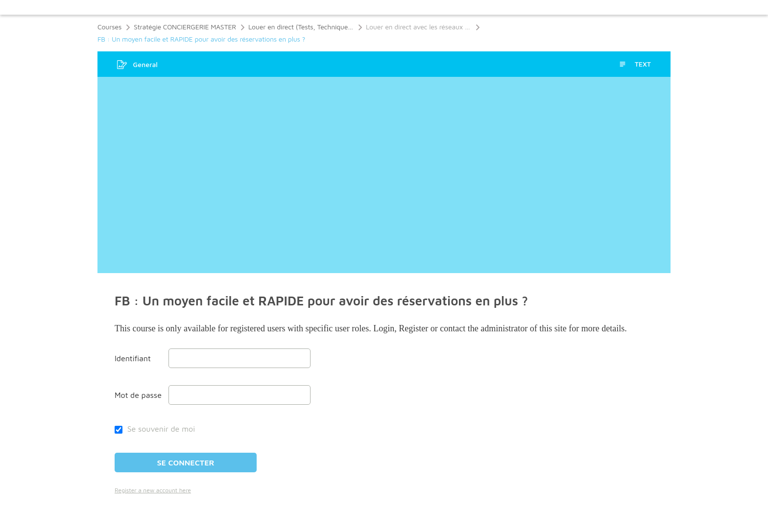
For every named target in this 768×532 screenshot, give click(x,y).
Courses (109, 27)
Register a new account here (153, 490)
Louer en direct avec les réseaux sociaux (419, 27)
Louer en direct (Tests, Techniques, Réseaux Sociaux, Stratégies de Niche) (301, 27)
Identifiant (133, 358)
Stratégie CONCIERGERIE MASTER (185, 27)
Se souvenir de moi (155, 429)
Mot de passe (138, 395)
